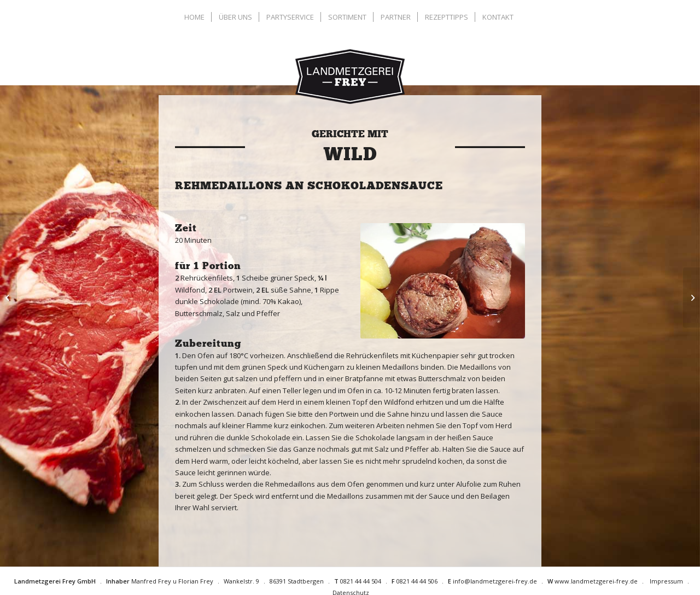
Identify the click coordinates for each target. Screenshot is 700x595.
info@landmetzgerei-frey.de (495, 581)
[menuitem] (196, 17)
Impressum (666, 581)
